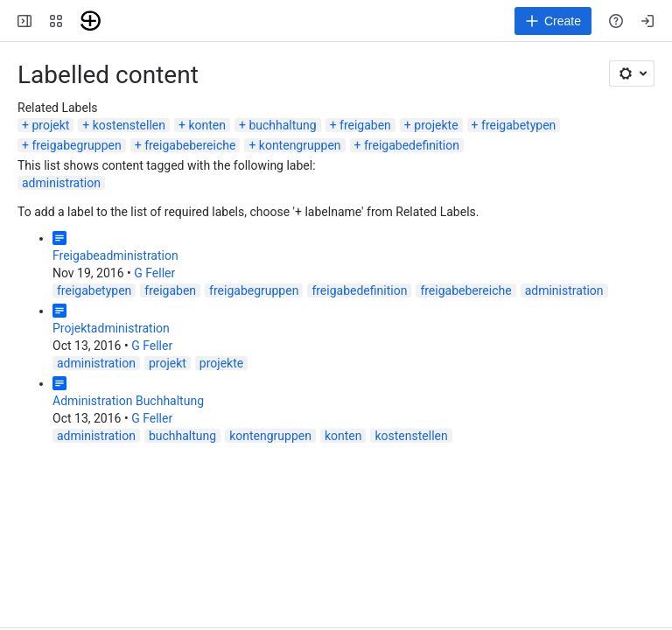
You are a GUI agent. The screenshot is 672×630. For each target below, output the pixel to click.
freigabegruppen (76, 145)
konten (207, 125)
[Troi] (91, 21)
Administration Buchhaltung (128, 401)
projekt (50, 125)
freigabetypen (518, 125)
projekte (436, 125)
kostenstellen (129, 125)
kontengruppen (300, 145)
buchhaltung (282, 125)
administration (61, 183)
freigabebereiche (190, 145)
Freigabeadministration (115, 255)
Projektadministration (111, 328)
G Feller (154, 273)
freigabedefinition (412, 145)
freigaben (365, 125)
